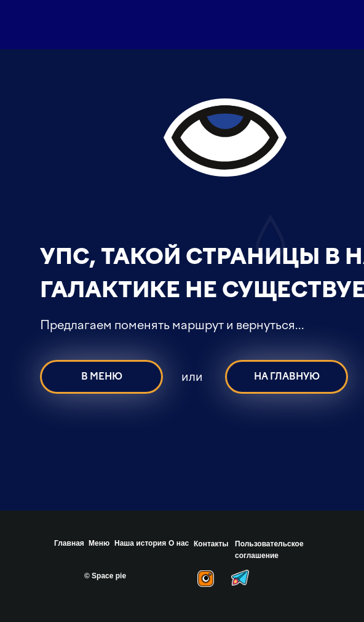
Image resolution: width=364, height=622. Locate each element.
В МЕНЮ (102, 377)
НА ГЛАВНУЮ (287, 377)
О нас (179, 543)
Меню (99, 543)
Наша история (140, 543)
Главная (69, 543)
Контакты (211, 544)
